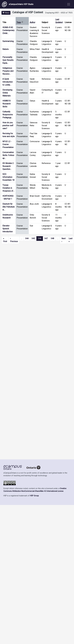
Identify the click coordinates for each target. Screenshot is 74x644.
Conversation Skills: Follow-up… (9, 155)
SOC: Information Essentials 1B (8, 177)
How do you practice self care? (8, 126)
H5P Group (34, 496)
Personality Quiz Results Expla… (8, 60)
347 (46, 238)
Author (33, 22)
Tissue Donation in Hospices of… (8, 188)
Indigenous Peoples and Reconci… (8, 71)
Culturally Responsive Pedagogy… (8, 115)
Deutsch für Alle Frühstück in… (9, 207)
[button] (6, 13)
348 (52, 238)
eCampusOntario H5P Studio (18, 4)
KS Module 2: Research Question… (8, 166)
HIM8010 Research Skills (7, 104)
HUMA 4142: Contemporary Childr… (8, 30)
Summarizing (8, 41)
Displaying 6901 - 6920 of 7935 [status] (59, 13)
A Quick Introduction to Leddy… (8, 82)
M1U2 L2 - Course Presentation (8, 144)
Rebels (6, 49)
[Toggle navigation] (69, 4)
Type (20, 22)
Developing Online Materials (7, 93)
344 (27, 238)
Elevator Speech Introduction (8, 229)
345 (33, 238)
